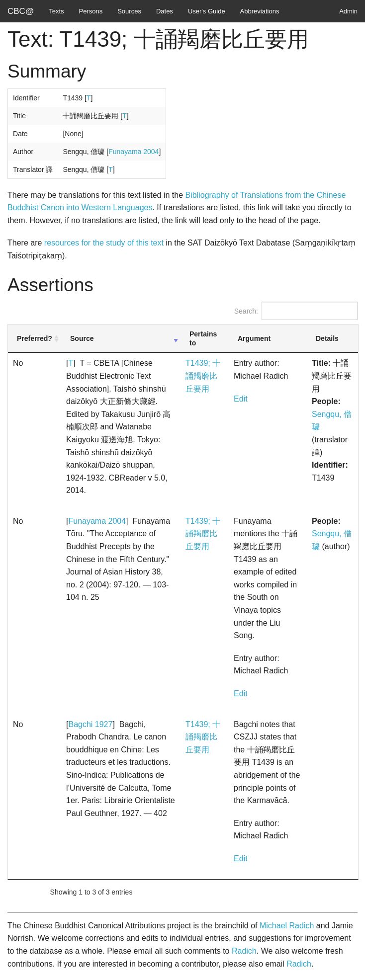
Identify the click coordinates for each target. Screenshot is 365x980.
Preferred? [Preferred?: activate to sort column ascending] (35, 338)
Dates (165, 11)
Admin (348, 11)
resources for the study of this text (104, 243)
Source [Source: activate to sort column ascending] (82, 338)
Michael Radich (287, 926)
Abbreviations (260, 11)
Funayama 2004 (134, 152)
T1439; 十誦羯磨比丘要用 (203, 376)
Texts (56, 11)
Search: (296, 311)
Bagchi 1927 (90, 724)
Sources (129, 11)
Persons (91, 11)
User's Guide (207, 11)
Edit (241, 399)
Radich (244, 951)
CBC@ (21, 11)
